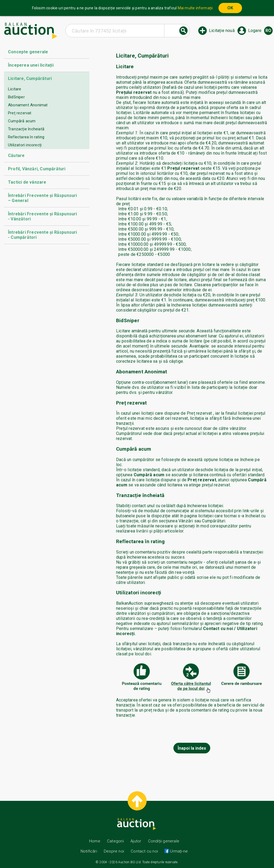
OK (230, 8)
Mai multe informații (195, 8)
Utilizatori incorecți (25, 145)
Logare (255, 31)
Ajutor (136, 841)
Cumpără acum (22, 121)
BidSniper (16, 97)
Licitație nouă (222, 31)
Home (95, 841)
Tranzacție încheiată (26, 129)
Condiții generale (164, 841)
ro (268, 31)
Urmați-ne (178, 851)
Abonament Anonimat (28, 105)
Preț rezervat (20, 113)
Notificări (89, 851)
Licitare (15, 89)
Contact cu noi (144, 851)
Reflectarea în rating (26, 137)
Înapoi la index (192, 748)
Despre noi (114, 851)
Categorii (115, 841)
